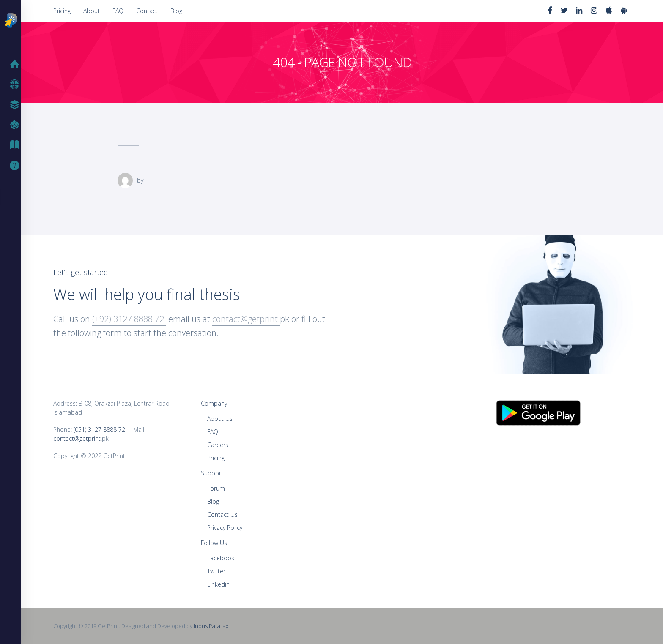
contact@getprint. (246, 319)
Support (17, 166)
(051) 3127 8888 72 (99, 430)
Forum (216, 488)
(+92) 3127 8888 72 (129, 319)
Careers (218, 445)
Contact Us (222, 514)
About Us (220, 419)
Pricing (62, 11)
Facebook (221, 558)
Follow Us (214, 543)
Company (214, 403)
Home (17, 64)
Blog (176, 11)
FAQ (118, 11)
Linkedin (218, 584)
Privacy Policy (225, 528)
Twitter (216, 571)
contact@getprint (77, 438)
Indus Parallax (211, 626)
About (92, 11)
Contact (147, 11)
